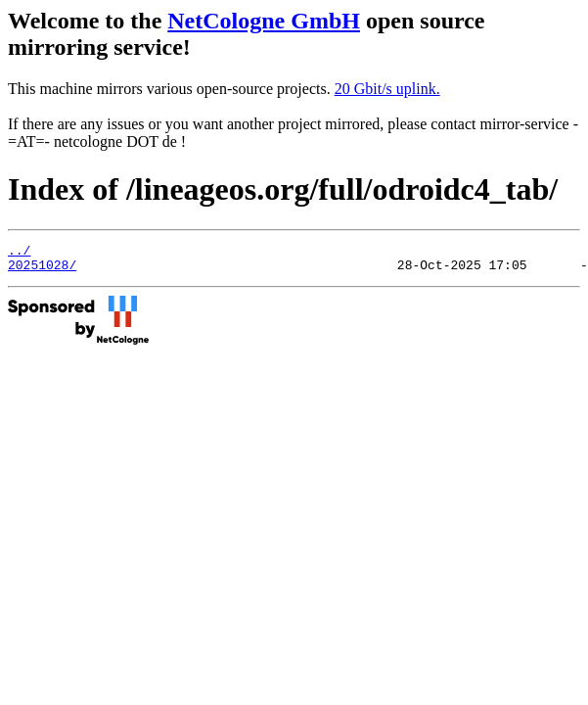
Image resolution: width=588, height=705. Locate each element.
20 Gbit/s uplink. (387, 89)
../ (19, 253)
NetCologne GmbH (264, 21)
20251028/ (42, 270)
